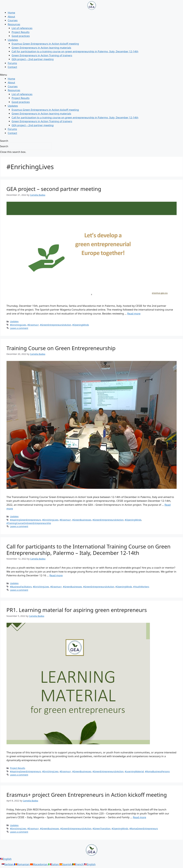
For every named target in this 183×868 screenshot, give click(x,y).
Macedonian (39, 864)
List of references (22, 28)
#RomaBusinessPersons (157, 771)
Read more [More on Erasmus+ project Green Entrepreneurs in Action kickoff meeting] (139, 817)
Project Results (21, 32)
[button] (91, 75)
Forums (12, 63)
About (11, 17)
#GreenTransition (101, 828)
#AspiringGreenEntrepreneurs (26, 520)
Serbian (8, 864)
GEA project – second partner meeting (54, 189)
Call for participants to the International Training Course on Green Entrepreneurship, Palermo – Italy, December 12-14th (89, 550)
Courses (13, 20)
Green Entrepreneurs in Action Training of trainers (42, 55)
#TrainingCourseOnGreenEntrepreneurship (29, 523)
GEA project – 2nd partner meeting (33, 59)
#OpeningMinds (81, 325)
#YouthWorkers (141, 587)
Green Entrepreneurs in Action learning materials (41, 48)
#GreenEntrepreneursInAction (56, 325)
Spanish (66, 864)
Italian (54, 864)
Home (11, 13)
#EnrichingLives (18, 325)
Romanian (22, 864)
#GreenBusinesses (82, 520)
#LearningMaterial (134, 771)
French (78, 864)
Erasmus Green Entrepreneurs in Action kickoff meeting (45, 44)
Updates (13, 40)
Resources (14, 24)
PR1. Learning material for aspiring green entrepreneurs (77, 610)
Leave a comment (19, 328)
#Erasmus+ (33, 325)
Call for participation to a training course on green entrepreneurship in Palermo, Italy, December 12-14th (75, 51)
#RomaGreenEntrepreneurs (144, 828)
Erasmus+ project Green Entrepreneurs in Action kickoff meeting (87, 795)
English (6, 859)
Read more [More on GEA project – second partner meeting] (134, 314)
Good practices (21, 36)
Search (4, 146)
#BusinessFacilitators (21, 587)
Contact (12, 67)
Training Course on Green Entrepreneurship (61, 348)
